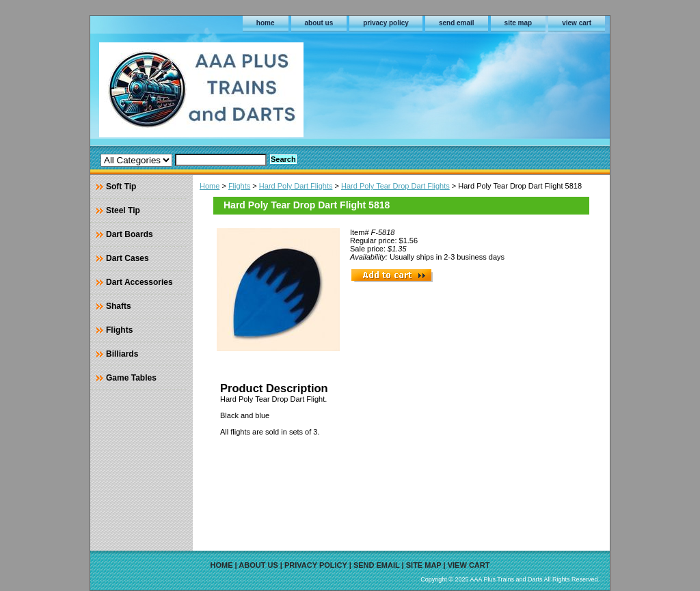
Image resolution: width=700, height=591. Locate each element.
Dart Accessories (139, 282)
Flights (239, 186)
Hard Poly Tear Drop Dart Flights (395, 186)
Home (210, 186)
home (266, 23)
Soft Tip (121, 187)
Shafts (119, 306)
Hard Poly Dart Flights (296, 186)
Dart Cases (127, 258)
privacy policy (386, 23)
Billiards (122, 354)
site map (519, 23)
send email (457, 23)
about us (319, 23)
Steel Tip (123, 210)
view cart (577, 23)
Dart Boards (130, 234)
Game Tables (131, 378)
